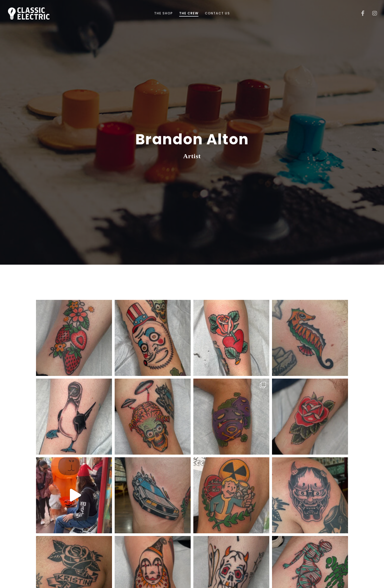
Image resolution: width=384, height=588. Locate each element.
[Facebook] (359, 13)
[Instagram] (371, 13)
